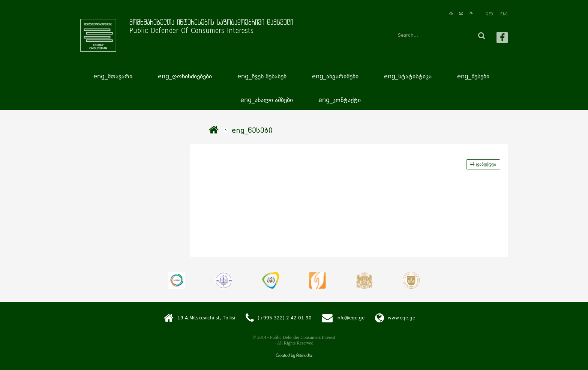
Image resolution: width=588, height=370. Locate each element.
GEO (489, 14)
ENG (504, 14)
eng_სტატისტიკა (408, 76)
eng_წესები (473, 76)
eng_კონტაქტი (340, 100)
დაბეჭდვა (483, 164)
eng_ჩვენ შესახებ (262, 76)
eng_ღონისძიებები (185, 76)
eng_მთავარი (113, 76)
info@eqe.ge (350, 318)
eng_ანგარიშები (335, 76)
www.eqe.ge (401, 318)
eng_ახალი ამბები (267, 100)
